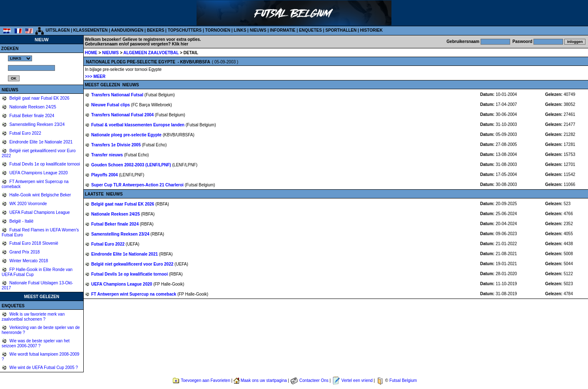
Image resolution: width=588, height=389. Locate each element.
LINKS (240, 30)
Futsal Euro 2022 (25, 133)
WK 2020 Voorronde (28, 204)
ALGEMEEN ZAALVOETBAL (152, 53)
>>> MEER (95, 77)
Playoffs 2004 (105, 175)
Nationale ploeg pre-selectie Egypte (127, 135)
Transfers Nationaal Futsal (118, 95)
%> (20, 58)
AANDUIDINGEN (127, 30)
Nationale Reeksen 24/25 (32, 107)
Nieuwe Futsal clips (111, 105)
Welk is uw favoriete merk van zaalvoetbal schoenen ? (33, 317)
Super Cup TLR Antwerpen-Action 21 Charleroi (138, 185)
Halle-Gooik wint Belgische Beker (40, 195)
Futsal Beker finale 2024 (31, 116)
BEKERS (156, 30)
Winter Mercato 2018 (28, 261)
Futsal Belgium (403, 380)
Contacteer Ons (314, 380)
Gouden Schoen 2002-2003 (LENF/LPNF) (132, 165)
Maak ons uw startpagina (264, 380)
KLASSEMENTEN (91, 30)
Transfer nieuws (108, 155)
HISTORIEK (371, 30)
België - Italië (21, 221)
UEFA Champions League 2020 (38, 173)
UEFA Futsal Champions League (39, 212)
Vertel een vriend (357, 380)
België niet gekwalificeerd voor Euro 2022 (133, 264)
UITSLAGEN (58, 30)
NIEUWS (258, 30)
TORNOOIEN (218, 30)
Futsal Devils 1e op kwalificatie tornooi (44, 164)
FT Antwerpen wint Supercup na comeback (134, 294)
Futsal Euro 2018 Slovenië (33, 243)
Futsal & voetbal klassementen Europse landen (138, 125)
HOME (91, 53)
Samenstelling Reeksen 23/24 (37, 124)
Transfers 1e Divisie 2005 (117, 145)
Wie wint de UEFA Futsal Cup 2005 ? (43, 368)
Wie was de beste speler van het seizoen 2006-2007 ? (36, 343)
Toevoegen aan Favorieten (205, 380)
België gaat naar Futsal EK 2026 (39, 98)
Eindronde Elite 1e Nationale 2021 (41, 142)
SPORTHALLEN (341, 30)
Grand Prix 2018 (24, 252)
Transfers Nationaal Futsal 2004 (123, 115)
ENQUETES (310, 30)
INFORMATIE (283, 30)
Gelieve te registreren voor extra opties (161, 39)
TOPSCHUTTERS (185, 30)
